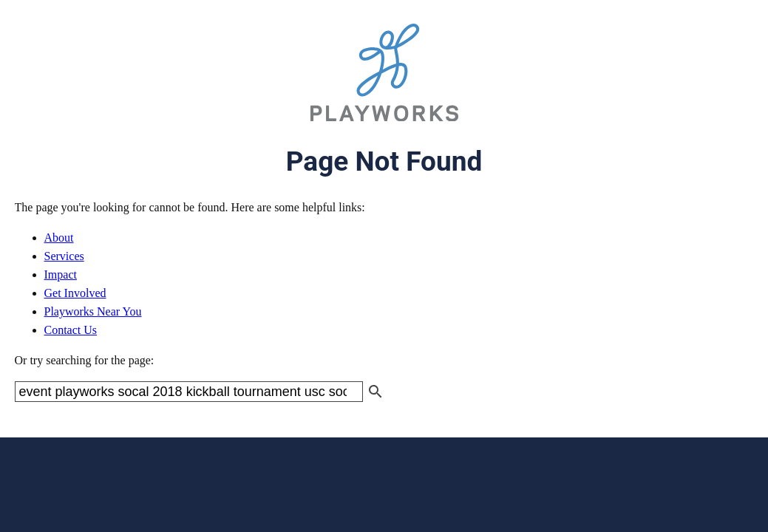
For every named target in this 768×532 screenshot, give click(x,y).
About (59, 238)
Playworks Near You (93, 311)
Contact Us (71, 330)
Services (64, 256)
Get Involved (75, 293)
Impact (61, 274)
